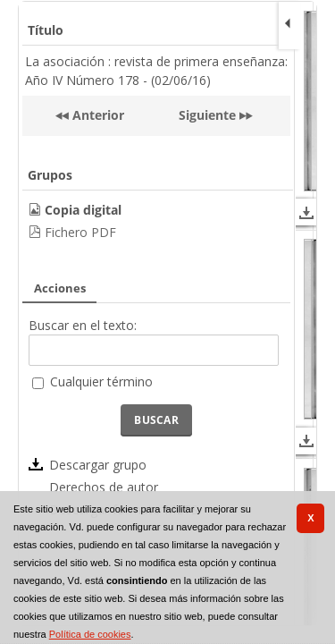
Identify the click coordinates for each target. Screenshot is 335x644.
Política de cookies (90, 634)
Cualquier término (101, 381)
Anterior (96, 115)
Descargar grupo (98, 465)
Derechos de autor (104, 487)
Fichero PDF (80, 232)
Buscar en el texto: (83, 325)
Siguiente (207, 115)
